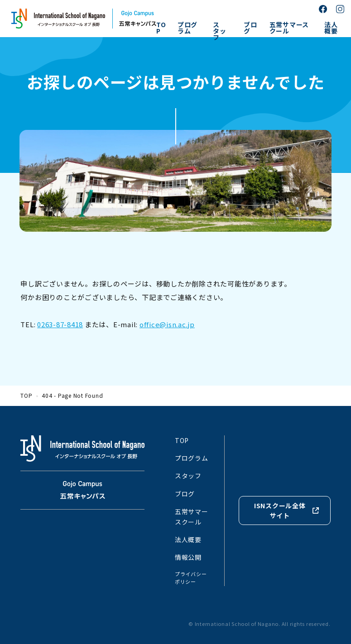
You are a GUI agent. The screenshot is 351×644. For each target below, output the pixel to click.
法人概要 (331, 28)
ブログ (250, 28)
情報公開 (188, 557)
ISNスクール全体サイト (280, 510)
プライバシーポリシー (191, 578)
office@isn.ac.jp (167, 324)
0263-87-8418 (60, 324)
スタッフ (220, 31)
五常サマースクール (289, 28)
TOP (161, 28)
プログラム (188, 28)
